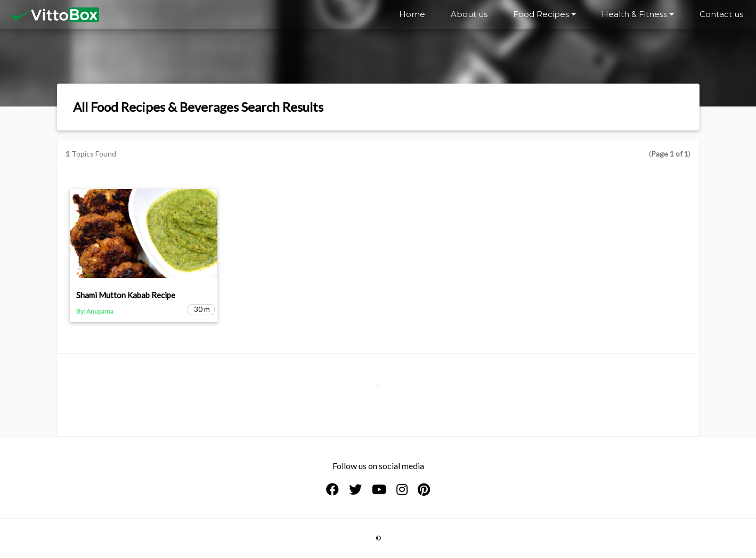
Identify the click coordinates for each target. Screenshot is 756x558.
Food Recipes (544, 14)
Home (412, 14)
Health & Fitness (638, 14)
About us (469, 14)
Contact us (721, 14)
